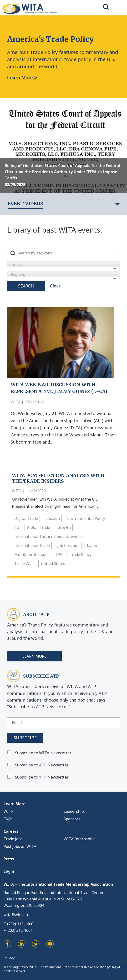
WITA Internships (80, 839)
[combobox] (63, 264)
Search (26, 286)
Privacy (9, 958)
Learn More (34, 656)
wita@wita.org (16, 915)
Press (9, 859)
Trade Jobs (13, 839)
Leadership (74, 811)
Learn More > (22, 78)
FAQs (8, 819)
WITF (8, 811)
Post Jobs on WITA (20, 846)
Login (9, 871)
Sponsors (72, 819)
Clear (55, 286)
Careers (11, 831)
